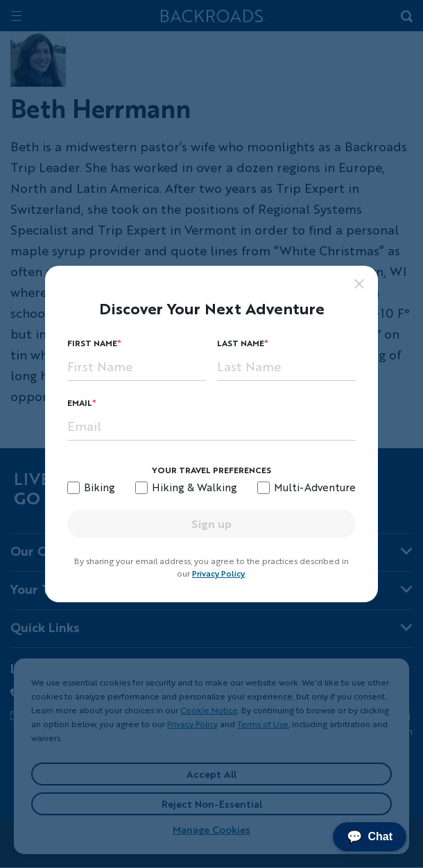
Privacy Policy (218, 573)
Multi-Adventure (315, 487)
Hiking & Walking (195, 487)
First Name (92, 343)
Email (80, 403)
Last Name (241, 343)
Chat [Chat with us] (370, 837)
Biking (100, 487)
